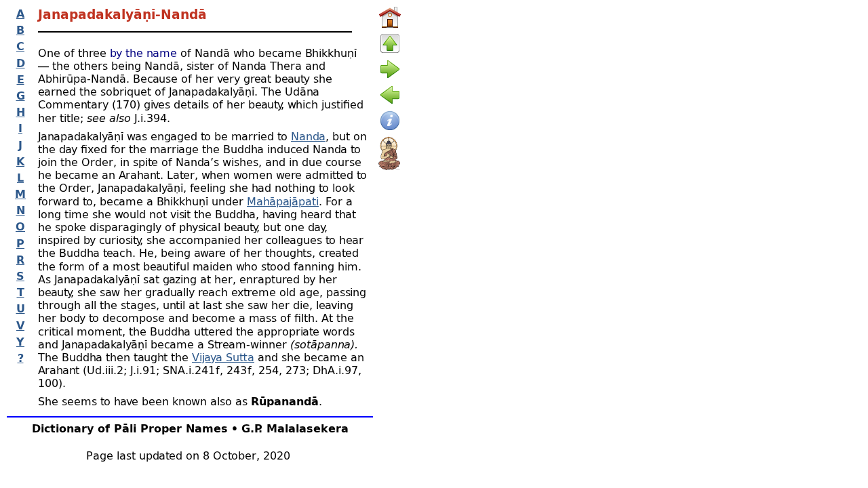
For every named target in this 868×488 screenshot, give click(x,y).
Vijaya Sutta (223, 357)
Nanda (308, 136)
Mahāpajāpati (283, 201)
